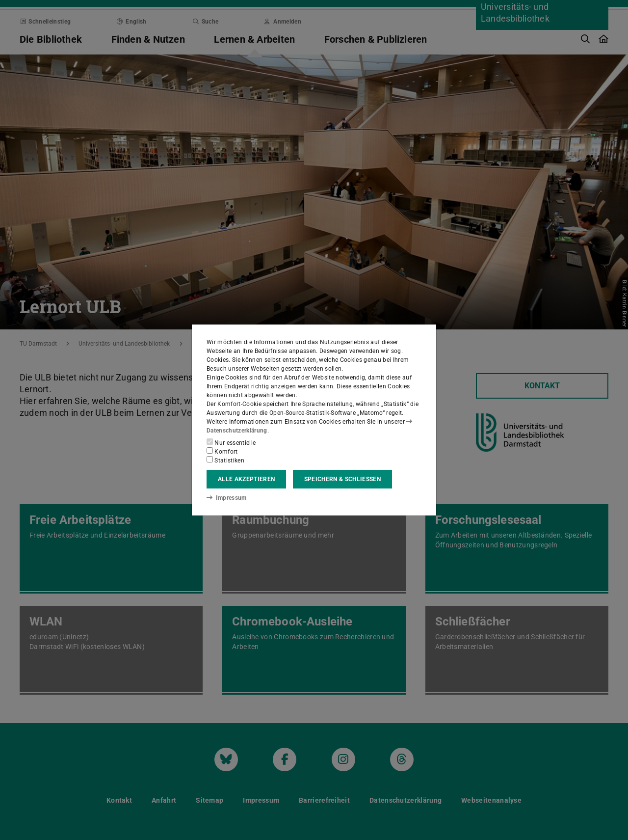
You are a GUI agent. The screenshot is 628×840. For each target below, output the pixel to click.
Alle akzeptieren (246, 479)
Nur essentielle (231, 442)
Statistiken (225, 460)
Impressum (226, 498)
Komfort (222, 451)
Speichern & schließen (342, 479)
